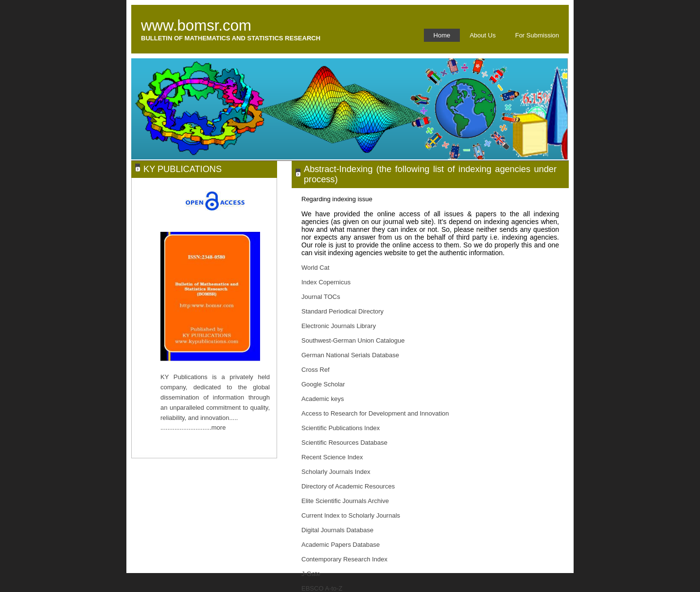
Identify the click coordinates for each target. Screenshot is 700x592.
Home (442, 35)
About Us (482, 35)
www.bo (167, 26)
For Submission (537, 35)
